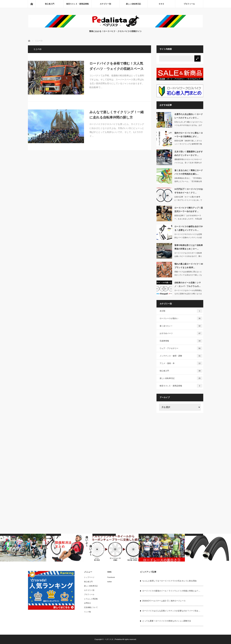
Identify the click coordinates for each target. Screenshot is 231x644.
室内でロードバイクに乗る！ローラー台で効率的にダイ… (189, 135)
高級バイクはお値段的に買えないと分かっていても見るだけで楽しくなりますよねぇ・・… (188, 275)
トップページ (89, 577)
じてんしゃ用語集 (91, 599)
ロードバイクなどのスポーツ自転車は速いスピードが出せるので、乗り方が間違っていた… (188, 256)
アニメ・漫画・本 (181, 363)
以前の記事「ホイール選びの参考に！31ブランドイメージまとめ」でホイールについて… (188, 200)
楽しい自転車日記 (133, 4)
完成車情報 (181, 341)
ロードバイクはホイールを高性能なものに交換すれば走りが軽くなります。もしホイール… (188, 294)
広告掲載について (91, 607)
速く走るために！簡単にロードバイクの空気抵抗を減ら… (189, 172)
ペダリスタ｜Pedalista (113, 639)
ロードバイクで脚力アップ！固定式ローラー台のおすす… (189, 210)
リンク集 (87, 612)
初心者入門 (50, 4)
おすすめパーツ (181, 333)
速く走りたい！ (181, 326)
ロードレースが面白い (181, 318)
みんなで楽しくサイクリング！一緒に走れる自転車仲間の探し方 (117, 115)
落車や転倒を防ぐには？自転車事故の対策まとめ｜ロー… (189, 247)
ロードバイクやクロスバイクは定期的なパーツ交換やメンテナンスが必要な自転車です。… (188, 237)
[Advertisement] (180, 464)
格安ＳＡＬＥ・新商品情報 (77, 4)
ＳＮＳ (161, 4)
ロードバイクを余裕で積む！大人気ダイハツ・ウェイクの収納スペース (117, 66)
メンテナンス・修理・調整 (181, 356)
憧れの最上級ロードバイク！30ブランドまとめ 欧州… (189, 266)
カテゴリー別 (105, 4)
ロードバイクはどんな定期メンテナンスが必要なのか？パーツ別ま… (171, 611)
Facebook (111, 577)
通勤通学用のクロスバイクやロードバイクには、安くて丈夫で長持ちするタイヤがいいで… (188, 163)
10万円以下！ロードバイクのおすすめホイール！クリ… (189, 191)
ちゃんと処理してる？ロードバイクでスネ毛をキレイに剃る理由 (169, 581)
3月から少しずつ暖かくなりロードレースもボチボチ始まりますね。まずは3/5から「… (189, 125)
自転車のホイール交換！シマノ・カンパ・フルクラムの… (188, 284)
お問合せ (87, 603)
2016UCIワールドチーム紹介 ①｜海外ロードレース (164, 601)
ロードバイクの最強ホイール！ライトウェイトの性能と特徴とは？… (171, 591)
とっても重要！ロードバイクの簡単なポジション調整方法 (167, 621)
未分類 (181, 311)
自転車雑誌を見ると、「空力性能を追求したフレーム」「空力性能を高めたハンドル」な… (188, 181)
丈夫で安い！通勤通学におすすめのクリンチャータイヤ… (189, 153)
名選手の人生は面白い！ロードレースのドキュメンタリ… (189, 116)
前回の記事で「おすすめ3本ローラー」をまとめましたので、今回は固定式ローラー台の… (188, 219)
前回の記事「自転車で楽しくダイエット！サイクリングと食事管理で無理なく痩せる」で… (188, 144)
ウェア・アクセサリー (181, 348)
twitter (110, 582)
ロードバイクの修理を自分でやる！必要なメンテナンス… (189, 228)
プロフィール (189, 4)
